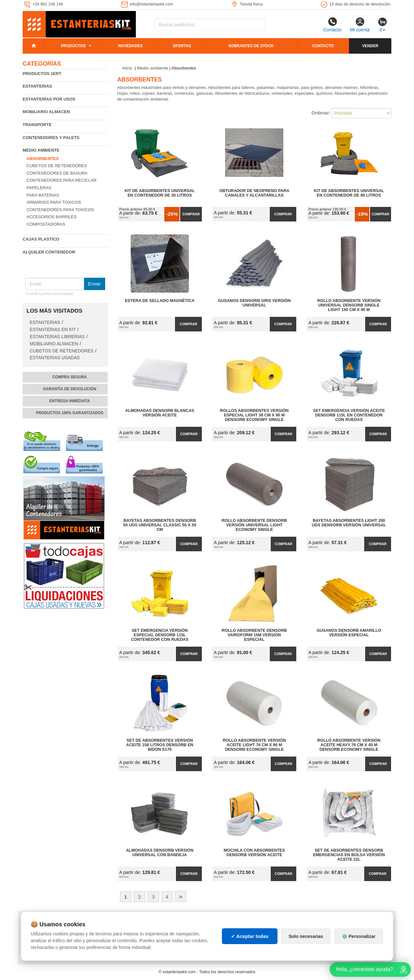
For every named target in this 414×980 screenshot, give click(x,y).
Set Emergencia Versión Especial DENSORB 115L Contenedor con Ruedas (160, 635)
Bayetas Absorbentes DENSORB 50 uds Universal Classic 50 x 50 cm (160, 525)
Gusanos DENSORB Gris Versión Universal (254, 303)
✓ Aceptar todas (250, 936)
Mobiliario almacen (46, 112)
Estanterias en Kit (53, 330)
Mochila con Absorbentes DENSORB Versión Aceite (254, 853)
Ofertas (182, 46)
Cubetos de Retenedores (57, 166)
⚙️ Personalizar (359, 936)
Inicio (127, 68)
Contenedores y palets (51, 138)
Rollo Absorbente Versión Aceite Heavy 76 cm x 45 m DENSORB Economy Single (349, 745)
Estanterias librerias (57, 337)
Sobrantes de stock (251, 46)
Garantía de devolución (70, 389)
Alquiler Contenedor (49, 252)
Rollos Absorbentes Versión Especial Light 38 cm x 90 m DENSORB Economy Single (254, 415)
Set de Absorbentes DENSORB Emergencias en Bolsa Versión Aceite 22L (349, 855)
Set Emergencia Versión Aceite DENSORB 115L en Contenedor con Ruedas (349, 415)
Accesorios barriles (52, 217)
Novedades (130, 46)
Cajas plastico (41, 239)
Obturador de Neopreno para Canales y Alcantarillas (254, 193)
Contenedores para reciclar (61, 180)
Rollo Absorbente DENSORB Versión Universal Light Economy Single (254, 525)
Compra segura (70, 377)
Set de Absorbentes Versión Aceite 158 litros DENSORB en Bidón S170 (160, 745)
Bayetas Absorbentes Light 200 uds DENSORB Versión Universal (349, 523)
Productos (73, 46)
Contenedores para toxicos (60, 210)
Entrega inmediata (70, 401)
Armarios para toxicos (54, 202)
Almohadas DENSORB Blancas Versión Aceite (160, 413)
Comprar (191, 214)
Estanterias (37, 86)
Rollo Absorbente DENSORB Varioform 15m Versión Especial (254, 635)
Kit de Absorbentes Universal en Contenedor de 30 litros (160, 193)
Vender (370, 46)
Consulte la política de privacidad (49, 294)
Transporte (37, 125)
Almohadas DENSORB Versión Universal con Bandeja (160, 853)
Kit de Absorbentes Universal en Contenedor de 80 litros (349, 193)
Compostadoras (46, 224)
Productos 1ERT (42, 74)
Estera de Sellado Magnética (160, 301)
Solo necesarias (306, 936)
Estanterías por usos (49, 99)
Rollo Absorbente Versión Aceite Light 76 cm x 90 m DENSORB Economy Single (254, 745)
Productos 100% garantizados (70, 413)
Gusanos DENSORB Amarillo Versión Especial (349, 633)
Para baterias (43, 195)
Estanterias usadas (55, 358)
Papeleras (39, 188)
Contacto (332, 25)
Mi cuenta (360, 25)
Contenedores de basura (57, 173)
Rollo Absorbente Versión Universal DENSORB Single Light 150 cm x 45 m (349, 305)
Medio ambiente (41, 150)
